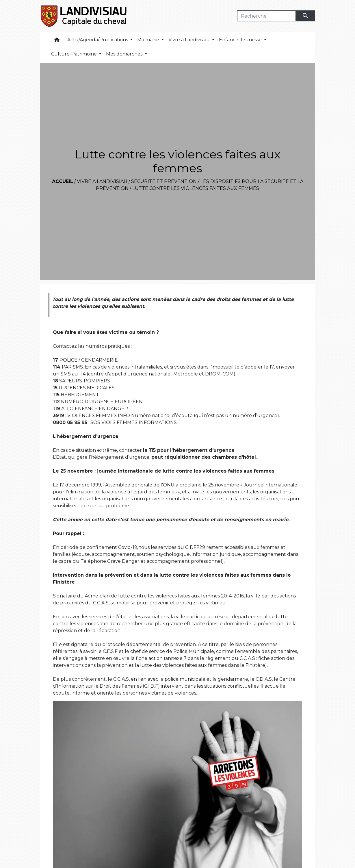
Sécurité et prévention (164, 181)
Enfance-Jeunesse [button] (241, 40)
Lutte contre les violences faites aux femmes (196, 188)
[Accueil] (84, 16)
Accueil (63, 181)
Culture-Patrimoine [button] (75, 54)
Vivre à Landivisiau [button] (190, 40)
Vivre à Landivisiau (102, 181)
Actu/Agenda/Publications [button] (98, 40)
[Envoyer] (306, 16)
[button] (57, 41)
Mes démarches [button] (125, 54)
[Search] (266, 16)
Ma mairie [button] (149, 40)
